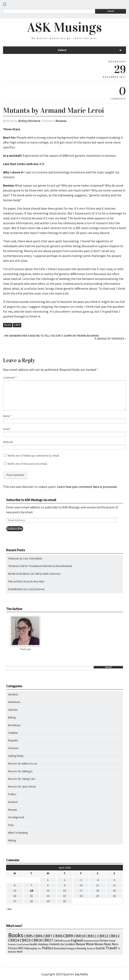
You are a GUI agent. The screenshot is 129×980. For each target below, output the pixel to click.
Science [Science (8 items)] (91, 948)
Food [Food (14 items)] (112, 941)
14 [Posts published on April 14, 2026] (31, 891)
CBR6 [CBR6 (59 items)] (38, 936)
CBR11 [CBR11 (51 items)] (91, 936)
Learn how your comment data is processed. (87, 487)
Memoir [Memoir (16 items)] (80, 944)
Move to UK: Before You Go (23, 764)
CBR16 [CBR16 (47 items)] (37, 940)
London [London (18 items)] (70, 944)
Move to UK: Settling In (20, 771)
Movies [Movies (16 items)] (99, 944)
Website (8, 442)
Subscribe (15, 529)
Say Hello (81, 974)
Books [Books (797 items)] (16, 935)
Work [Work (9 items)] (20, 952)
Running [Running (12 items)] (82, 948)
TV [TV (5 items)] (119, 948)
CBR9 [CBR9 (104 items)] (68, 936)
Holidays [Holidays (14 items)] (43, 944)
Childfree (13, 733)
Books (8, 325)
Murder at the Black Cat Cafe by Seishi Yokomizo (34, 574)
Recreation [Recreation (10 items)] (60, 948)
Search (111, 11)
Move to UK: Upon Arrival (22, 787)
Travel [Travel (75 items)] (111, 948)
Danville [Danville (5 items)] (66, 941)
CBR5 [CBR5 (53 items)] (28, 936)
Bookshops (14, 725)
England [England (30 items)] (77, 940)
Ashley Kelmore (29, 121)
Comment (10, 377)
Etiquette (13, 740)
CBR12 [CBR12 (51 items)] (103, 936)
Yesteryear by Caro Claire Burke (25, 559)
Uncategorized (16, 817)
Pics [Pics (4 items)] (39, 949)
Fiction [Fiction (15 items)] (104, 940)
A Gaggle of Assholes (109, 338)
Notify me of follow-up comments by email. (34, 456)
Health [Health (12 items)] (33, 944)
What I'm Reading (18, 833)
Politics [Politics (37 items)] (48, 948)
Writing (12, 840)
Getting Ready (16, 756)
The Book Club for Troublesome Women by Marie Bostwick (40, 566)
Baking (12, 717)
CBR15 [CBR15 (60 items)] (25, 940)
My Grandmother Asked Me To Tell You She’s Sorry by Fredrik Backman (52, 336)
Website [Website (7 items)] (12, 952)
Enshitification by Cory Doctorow (26, 589)
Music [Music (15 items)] (108, 944)
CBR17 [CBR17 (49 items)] (48, 940)
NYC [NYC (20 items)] (21, 948)
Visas (11, 825)
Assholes (13, 710)
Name (7, 416)
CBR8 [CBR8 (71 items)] (58, 936)
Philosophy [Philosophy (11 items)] (31, 948)
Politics (12, 794)
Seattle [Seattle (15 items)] (100, 948)
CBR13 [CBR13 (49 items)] (114, 936)
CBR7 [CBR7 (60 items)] (48, 936)
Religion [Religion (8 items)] (72, 948)
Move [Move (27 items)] (90, 944)
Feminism (13, 748)
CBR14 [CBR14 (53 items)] (14, 940)
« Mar (9, 909)
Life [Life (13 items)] (62, 944)
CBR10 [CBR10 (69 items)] (79, 936)
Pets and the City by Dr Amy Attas (26, 581)
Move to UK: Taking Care (21, 779)
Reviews (61, 121)
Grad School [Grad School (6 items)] (23, 944)
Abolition (13, 694)
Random (13, 802)
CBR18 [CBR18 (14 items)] (58, 941)
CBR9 (17, 325)
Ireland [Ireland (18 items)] (54, 944)
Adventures (14, 702)
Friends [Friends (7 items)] (12, 944)
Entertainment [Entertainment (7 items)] (91, 941)
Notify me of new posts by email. (28, 464)
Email (7, 429)
